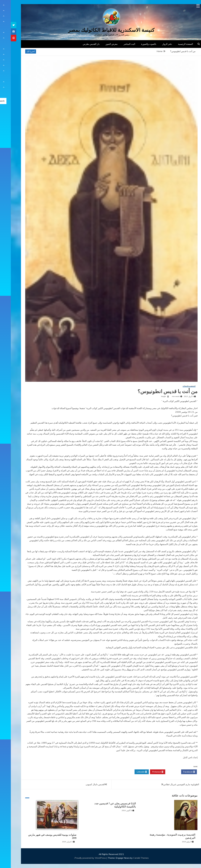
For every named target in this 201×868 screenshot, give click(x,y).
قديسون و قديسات (178, 386)
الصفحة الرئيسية (175, 44)
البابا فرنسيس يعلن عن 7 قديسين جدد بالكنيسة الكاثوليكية (104, 805)
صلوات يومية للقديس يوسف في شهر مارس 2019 (42, 836)
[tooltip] (3, 25)
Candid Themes (130, 858)
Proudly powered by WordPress (80, 858)
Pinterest (147, 772)
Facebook (178, 772)
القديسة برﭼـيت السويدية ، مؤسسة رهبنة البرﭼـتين (162, 836)
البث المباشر (119, 44)
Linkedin (131, 772)
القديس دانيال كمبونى (84, 784)
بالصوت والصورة (138, 44)
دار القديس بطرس (80, 44)
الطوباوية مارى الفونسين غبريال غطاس (170, 784)
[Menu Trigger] (187, 6)
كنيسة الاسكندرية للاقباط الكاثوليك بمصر (100, 30)
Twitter (162, 772)
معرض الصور (101, 44)
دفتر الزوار (156, 44)
